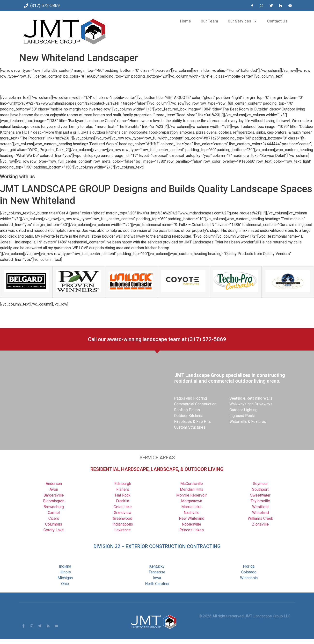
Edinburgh (123, 484)
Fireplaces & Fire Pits (192, 421)
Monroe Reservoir (191, 495)
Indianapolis (123, 524)
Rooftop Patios (187, 410)
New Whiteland (192, 518)
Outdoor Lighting (243, 410)
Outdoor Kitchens (189, 416)
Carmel (54, 513)
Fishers (123, 489)
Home (186, 21)
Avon (54, 489)
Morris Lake (191, 507)
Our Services (243, 21)
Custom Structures (190, 427)
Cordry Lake (54, 530)
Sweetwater (260, 495)
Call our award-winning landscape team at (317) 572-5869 (157, 339)
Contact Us (277, 21)
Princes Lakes (192, 530)
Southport (260, 489)
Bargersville (54, 495)
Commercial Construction (195, 404)
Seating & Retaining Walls (251, 398)
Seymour (260, 484)
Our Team (209, 21)
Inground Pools (242, 416)
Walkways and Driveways (251, 404)
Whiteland (260, 513)
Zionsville (260, 524)
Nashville (192, 513)
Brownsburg (54, 507)
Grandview (123, 513)
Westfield (260, 507)
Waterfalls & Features (248, 421)
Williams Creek (260, 518)
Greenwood (123, 518)
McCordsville (192, 484)
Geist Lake (123, 507)
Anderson (54, 484)
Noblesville (191, 524)
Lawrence (123, 530)
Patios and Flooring (190, 398)
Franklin (123, 501)
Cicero (54, 518)
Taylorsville (260, 501)
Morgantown (192, 501)
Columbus (54, 524)
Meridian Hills (192, 489)
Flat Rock (123, 495)
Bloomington (54, 501)
